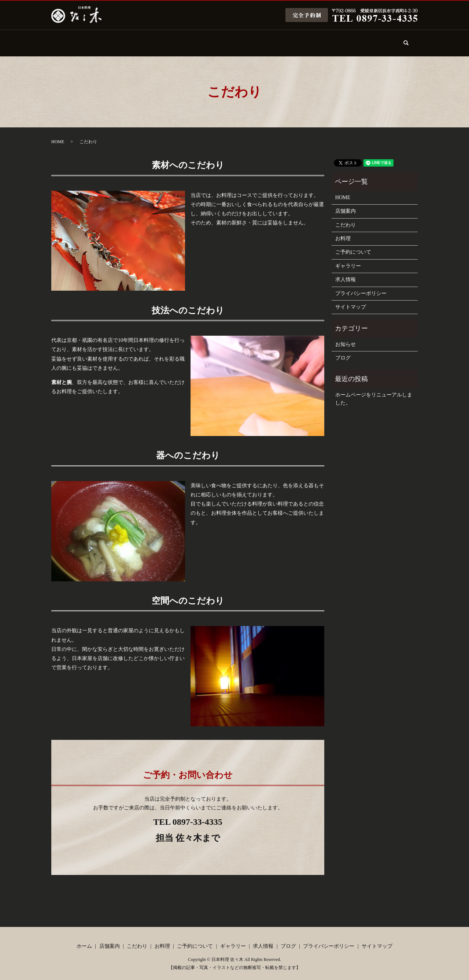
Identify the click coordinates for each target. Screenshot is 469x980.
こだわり (159, 39)
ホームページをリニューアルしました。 (374, 393)
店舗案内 (116, 39)
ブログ (373, 39)
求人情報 (330, 39)
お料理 (202, 39)
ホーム (73, 39)
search (411, 44)
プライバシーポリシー (361, 287)
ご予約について (244, 39)
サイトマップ (351, 301)
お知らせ (346, 338)
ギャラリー (287, 39)
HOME (58, 135)
